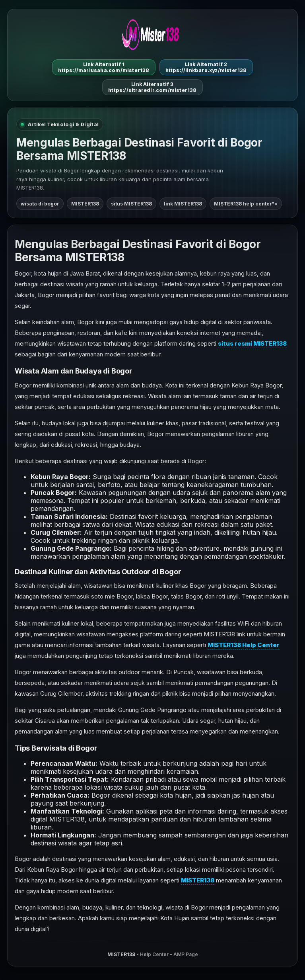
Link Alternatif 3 (152, 87)
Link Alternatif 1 (104, 67)
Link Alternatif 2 (206, 67)
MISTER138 (198, 880)
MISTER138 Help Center (244, 645)
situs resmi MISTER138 (252, 343)
